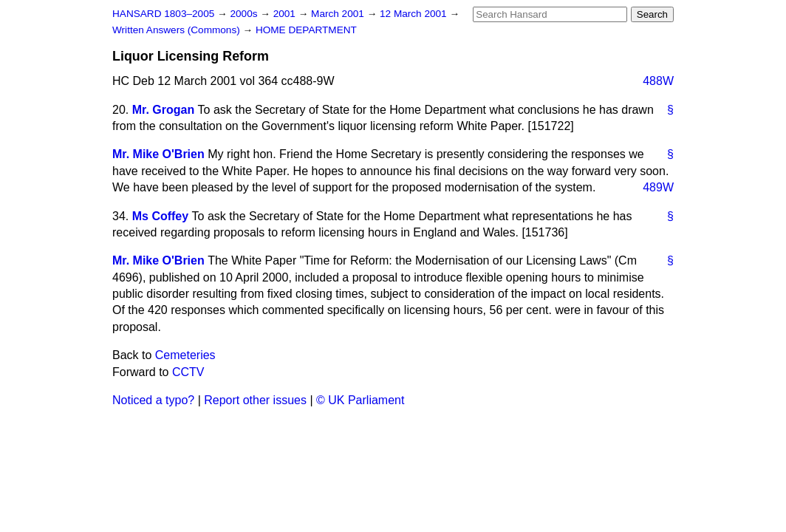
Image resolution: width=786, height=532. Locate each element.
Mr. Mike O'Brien (158, 154)
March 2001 (339, 14)
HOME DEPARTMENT (306, 30)
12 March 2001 (414, 14)
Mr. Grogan (163, 110)
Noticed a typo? (153, 400)
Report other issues (255, 400)
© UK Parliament (360, 400)
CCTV (188, 372)
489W (658, 187)
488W (658, 81)
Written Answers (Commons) (178, 30)
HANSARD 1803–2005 (163, 14)
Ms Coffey (160, 216)
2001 (286, 14)
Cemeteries (185, 355)
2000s (245, 14)
